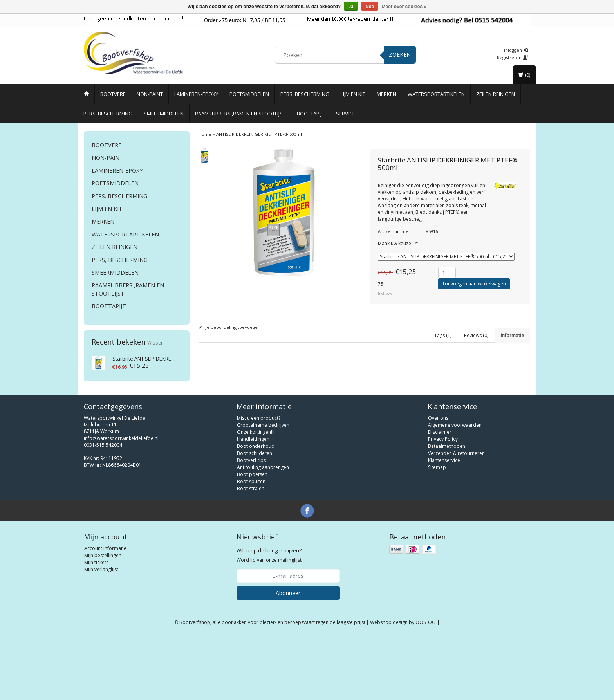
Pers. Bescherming (305, 94)
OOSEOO (426, 685)
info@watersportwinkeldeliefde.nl (121, 501)
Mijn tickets (96, 625)
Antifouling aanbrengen (263, 530)
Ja (351, 7)
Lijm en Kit (353, 94)
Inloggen (516, 50)
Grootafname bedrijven (263, 488)
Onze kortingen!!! (256, 495)
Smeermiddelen (164, 114)
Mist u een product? (259, 481)
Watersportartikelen (436, 94)
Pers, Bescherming (108, 114)
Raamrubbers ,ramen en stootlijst (240, 114)
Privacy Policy (443, 502)
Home (205, 134)
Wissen (155, 343)
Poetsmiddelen (249, 94)
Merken (386, 94)
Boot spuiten (251, 544)
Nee (370, 7)
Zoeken (400, 55)
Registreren (513, 57)
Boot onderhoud (256, 509)
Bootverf (113, 94)
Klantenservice (444, 523)
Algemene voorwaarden (455, 488)
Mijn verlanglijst (101, 632)
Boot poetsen (252, 537)
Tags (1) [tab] (443, 335)
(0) (524, 75)
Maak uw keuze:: (398, 243)
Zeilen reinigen (496, 94)
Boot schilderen (255, 516)
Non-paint (150, 94)
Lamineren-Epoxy (196, 94)
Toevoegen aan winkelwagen (474, 284)
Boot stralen (251, 551)
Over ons (438, 481)
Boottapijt (311, 114)
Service (346, 114)
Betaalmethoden (447, 509)
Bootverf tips (251, 523)
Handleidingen (253, 502)
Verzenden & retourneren (456, 516)
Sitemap (437, 530)
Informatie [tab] (512, 335)
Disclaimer (440, 495)
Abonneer (288, 656)
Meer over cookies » (404, 7)
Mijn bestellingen (103, 618)
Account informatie (105, 611)
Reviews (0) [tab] (476, 335)
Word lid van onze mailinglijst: (270, 618)
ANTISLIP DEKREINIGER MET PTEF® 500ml (171, 359)
